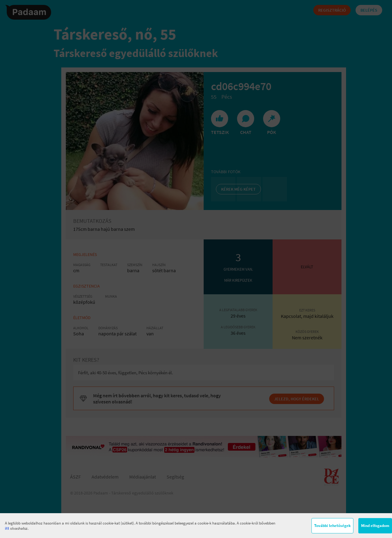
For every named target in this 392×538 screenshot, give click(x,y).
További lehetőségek (332, 526)
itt (7, 528)
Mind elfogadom (375, 526)
